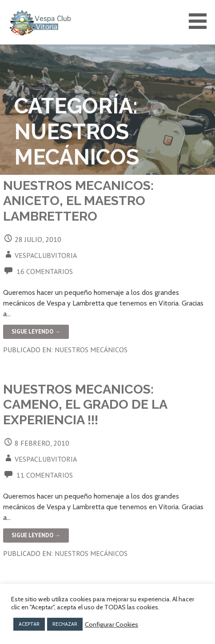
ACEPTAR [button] (29, 624)
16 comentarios (45, 271)
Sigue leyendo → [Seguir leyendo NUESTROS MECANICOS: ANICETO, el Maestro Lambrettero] (36, 332)
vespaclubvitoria (46, 255)
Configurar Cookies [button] (111, 624)
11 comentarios (45, 475)
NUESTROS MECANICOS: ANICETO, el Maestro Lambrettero (78, 201)
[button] (201, 21)
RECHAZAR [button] (65, 624)
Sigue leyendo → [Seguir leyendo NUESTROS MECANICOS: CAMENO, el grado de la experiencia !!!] (36, 535)
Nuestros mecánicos (91, 350)
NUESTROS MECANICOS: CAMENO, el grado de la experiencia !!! (85, 405)
